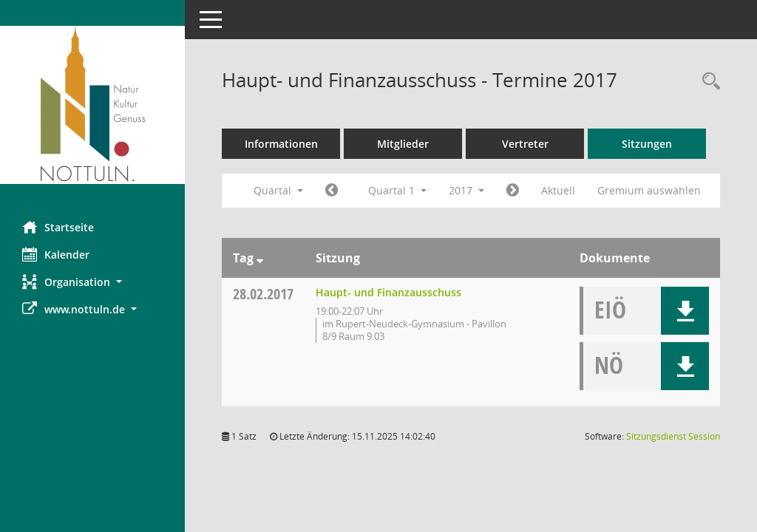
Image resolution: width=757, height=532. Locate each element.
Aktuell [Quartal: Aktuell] (558, 190)
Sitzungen (647, 144)
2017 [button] (466, 190)
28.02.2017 (263, 294)
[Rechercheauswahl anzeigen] (707, 82)
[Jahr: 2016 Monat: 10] (332, 191)
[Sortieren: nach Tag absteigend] (260, 258)
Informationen (281, 144)
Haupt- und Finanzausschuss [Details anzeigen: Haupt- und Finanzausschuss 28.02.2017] (388, 292)
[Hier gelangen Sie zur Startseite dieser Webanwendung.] (92, 105)
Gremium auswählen (649, 190)
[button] (92, 282)
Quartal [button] (278, 190)
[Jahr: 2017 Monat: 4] (513, 191)
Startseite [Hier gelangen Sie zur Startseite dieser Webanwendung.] (58, 227)
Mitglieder (403, 144)
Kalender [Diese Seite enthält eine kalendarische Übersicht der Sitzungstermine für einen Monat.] (56, 254)
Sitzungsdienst (673, 436)
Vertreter (525, 144)
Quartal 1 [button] (397, 190)
